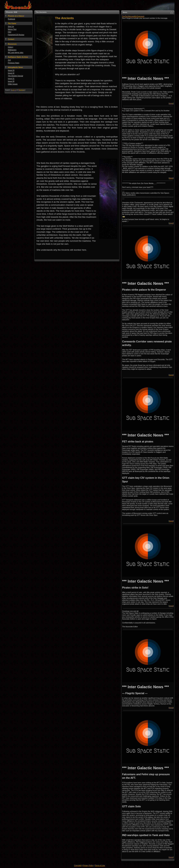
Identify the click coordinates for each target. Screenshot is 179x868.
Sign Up (11, 26)
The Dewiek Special (15, 76)
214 (9, 60)
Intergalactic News (15, 67)
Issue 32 (11, 73)
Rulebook (11, 19)
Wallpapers (12, 50)
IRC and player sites (16, 52)
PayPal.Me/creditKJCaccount (133, 16)
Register (22, 90)
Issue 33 (11, 70)
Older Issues (13, 84)
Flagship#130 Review (16, 35)
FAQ (10, 32)
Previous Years (14, 63)
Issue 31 (11, 79)
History (11, 47)
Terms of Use (100, 865)
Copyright (78, 865)
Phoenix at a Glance (16, 16)
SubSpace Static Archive (18, 57)
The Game (12, 23)
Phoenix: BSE (12, 12)
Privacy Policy (88, 865)
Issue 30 (11, 81)
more (171, 103)
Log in (14, 90)
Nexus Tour (12, 29)
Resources (12, 44)
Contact (11, 39)
